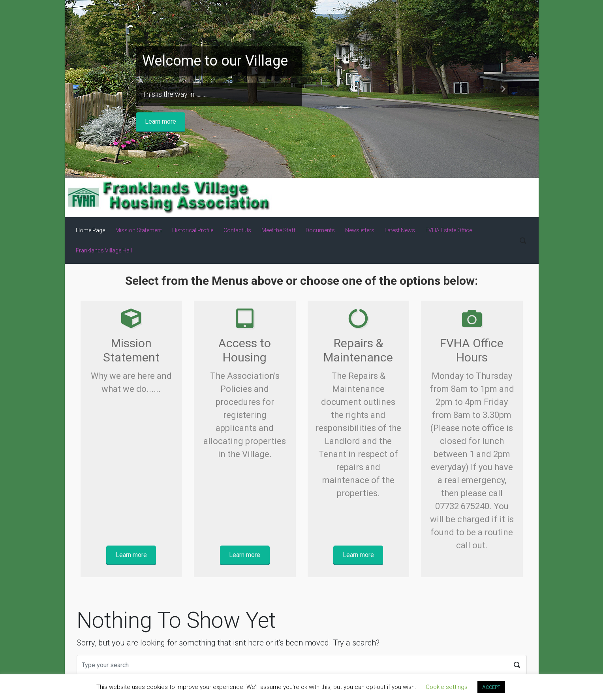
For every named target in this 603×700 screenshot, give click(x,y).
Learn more (161, 121)
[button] (100, 89)
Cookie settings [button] (447, 687)
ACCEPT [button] (491, 687)
